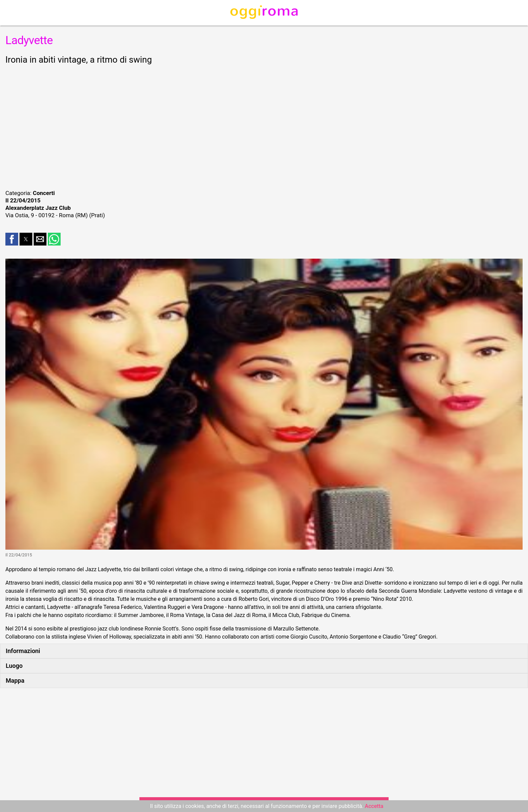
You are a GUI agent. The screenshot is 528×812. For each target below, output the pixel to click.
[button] (12, 239)
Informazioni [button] (23, 651)
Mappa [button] (15, 680)
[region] (264, 126)
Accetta (374, 806)
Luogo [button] (14, 666)
